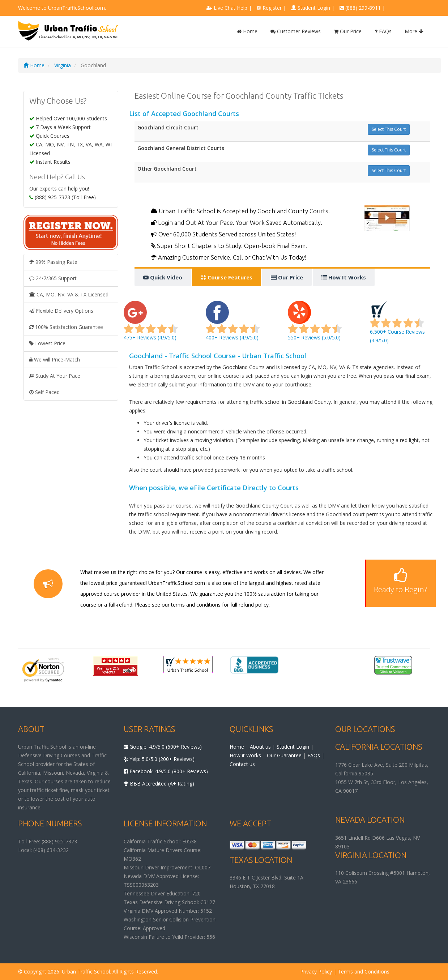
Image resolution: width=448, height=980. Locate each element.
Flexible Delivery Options (61, 311)
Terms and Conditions (364, 972)
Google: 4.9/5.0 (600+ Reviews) (163, 747)
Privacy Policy (316, 972)
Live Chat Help (231, 8)
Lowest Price (47, 343)
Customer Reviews (296, 31)
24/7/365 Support (53, 278)
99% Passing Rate (53, 262)
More (414, 31)
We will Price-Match (55, 360)
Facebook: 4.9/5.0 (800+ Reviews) (166, 771)
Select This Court (389, 129)
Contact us (242, 764)
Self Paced (44, 392)
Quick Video (163, 277)
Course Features (227, 277)
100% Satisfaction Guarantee (66, 327)
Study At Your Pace (55, 376)
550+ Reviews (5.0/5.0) (315, 325)
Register (272, 8)
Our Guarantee (284, 755)
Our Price (348, 31)
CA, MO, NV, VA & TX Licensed (69, 294)
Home (247, 31)
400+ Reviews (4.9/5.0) (233, 325)
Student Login (314, 8)
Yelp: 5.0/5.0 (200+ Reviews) (159, 759)
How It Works (344, 277)
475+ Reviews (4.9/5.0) (151, 325)
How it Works (245, 755)
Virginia (63, 65)
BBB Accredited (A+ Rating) (159, 784)
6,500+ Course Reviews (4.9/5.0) (397, 325)
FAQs (383, 31)
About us (260, 747)
